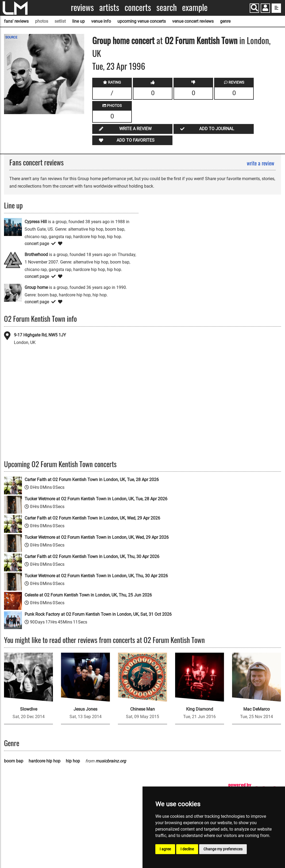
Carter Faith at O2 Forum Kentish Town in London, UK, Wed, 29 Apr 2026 (92, 518)
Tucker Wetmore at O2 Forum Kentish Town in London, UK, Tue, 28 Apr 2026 (96, 499)
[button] (265, 9)
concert (142, 40)
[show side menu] (276, 8)
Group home (111, 40)
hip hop (73, 761)
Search (167, 7)
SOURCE (11, 37)
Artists (109, 7)
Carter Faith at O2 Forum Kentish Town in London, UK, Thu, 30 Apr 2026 (92, 557)
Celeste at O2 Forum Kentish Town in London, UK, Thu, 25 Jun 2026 (88, 595)
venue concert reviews (193, 21)
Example (195, 7)
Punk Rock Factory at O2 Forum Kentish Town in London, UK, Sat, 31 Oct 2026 (98, 614)
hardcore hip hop (45, 761)
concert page (37, 244)
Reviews (82, 7)
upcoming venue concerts (142, 21)
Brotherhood (36, 255)
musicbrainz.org (111, 761)
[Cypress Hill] (13, 227)
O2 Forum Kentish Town (201, 40)
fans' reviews (16, 21)
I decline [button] (187, 849)
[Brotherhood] (13, 260)
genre (225, 21)
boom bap (14, 761)
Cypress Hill (36, 222)
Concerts (138, 7)
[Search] (254, 8)
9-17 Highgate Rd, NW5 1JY (40, 335)
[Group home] (13, 292)
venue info (101, 21)
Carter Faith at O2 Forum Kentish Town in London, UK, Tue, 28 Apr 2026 (92, 480)
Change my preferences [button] (223, 849)
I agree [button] (165, 849)
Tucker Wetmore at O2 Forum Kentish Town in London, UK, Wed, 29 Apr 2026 (97, 537)
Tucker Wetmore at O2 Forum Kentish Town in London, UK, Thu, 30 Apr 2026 (96, 576)
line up (78, 21)
